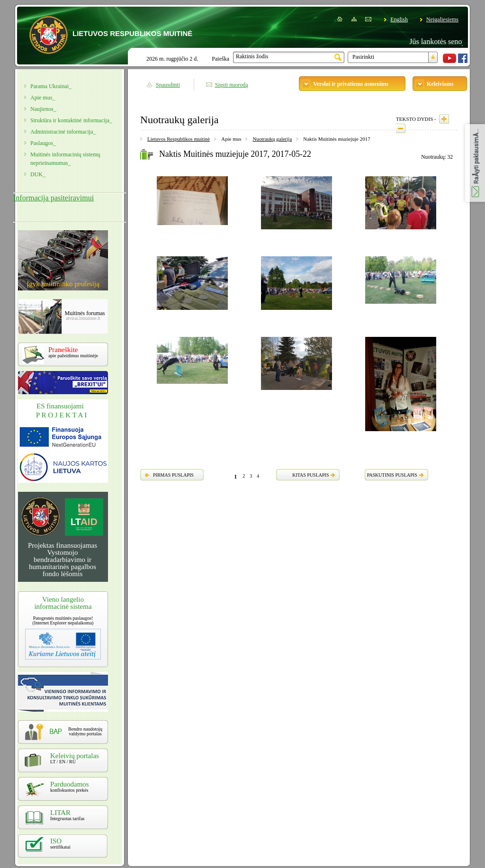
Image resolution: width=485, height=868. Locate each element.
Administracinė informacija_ (63, 132)
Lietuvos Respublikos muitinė (179, 139)
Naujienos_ (43, 109)
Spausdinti (168, 85)
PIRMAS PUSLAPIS (173, 475)
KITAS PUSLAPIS (310, 475)
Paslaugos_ (43, 143)
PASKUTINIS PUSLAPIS (392, 475)
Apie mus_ (43, 98)
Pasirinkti (363, 57)
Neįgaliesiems (442, 19)
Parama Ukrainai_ (51, 86)
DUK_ (38, 174)
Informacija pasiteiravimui (54, 198)
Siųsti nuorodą (232, 85)
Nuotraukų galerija (272, 139)
